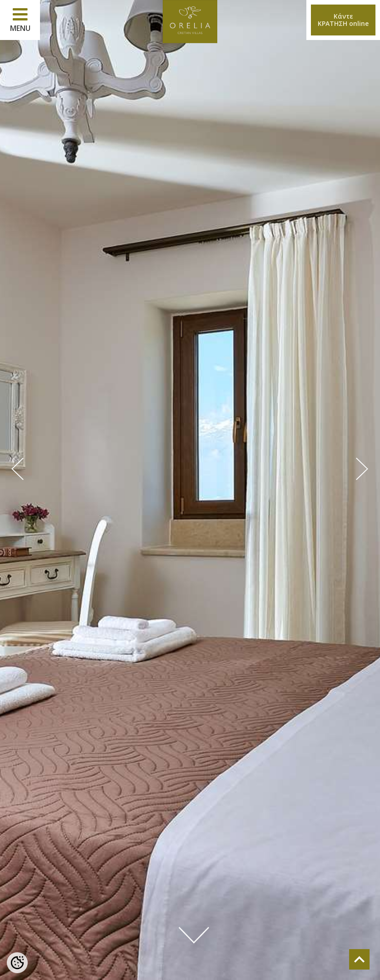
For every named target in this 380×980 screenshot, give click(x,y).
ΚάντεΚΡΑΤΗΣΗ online (343, 20)
